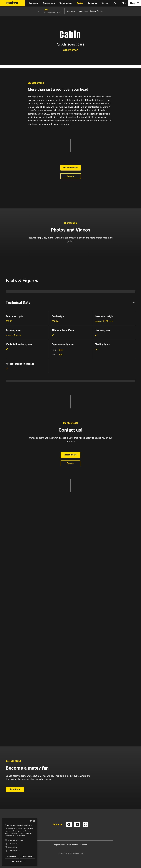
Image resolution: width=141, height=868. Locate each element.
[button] (20, 862)
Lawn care (34, 3)
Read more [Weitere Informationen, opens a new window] (21, 836)
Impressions (83, 11)
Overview (71, 11)
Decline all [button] (27, 856)
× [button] (34, 821)
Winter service (66, 3)
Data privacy (72, 845)
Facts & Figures (97, 11)
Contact (71, 259)
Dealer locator (70, 629)
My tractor (92, 3)
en (123, 3)
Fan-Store (15, 722)
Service (105, 3)
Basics (80, 3)
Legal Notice (59, 845)
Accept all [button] (12, 856)
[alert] (20, 842)
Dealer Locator (71, 251)
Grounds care (49, 3)
